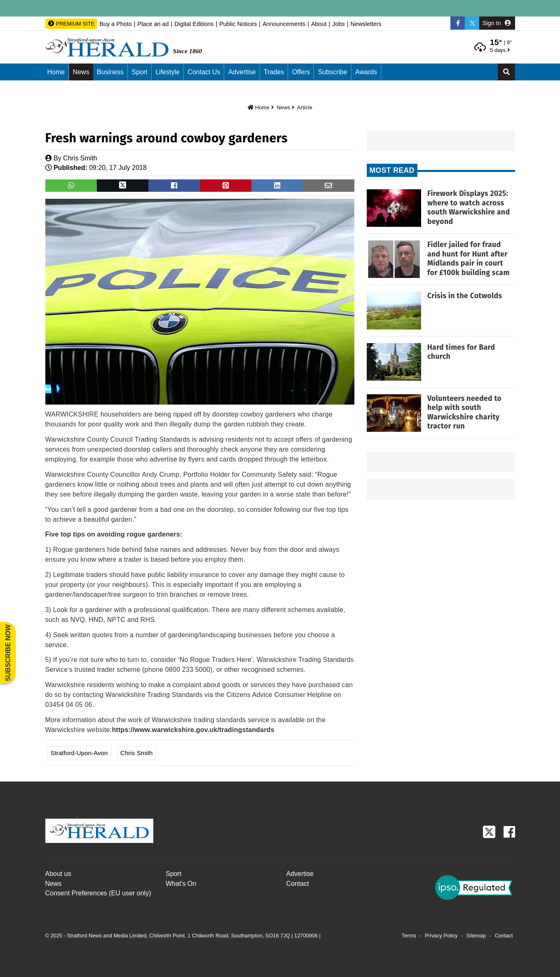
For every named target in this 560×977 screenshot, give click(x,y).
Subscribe (332, 72)
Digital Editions (194, 24)
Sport (139, 72)
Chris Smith (80, 158)
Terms (409, 936)
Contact (298, 884)
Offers (301, 72)
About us (58, 874)
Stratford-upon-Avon (79, 753)
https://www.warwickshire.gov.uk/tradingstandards (193, 730)
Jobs (338, 24)
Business (110, 72)
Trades (274, 72)
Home (56, 72)
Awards (366, 72)
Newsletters (366, 24)
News (81, 72)
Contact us (204, 72)
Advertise (242, 72)
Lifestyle (168, 72)
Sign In (497, 23)
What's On (181, 884)
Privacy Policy (441, 936)
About (319, 24)
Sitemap (476, 936)
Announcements (284, 24)
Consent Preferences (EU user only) (98, 893)
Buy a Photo (115, 24)
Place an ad (153, 24)
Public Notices (238, 24)
